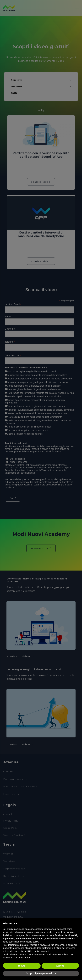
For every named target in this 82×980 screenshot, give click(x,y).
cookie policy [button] (32, 942)
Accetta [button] (60, 966)
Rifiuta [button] (22, 966)
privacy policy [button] (26, 932)
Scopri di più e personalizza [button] (41, 973)
